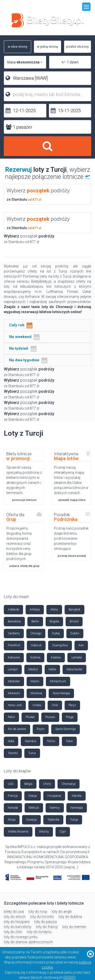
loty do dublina (70, 917)
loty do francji (47, 927)
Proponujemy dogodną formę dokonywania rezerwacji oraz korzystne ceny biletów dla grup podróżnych (19, 544)
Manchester (74, 669)
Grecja (33, 796)
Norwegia (77, 808)
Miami (35, 681)
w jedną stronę (46, 47)
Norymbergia (61, 693)
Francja (13, 796)
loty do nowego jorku (21, 937)
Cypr (63, 832)
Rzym (41, 729)
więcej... (71, 867)
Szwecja (31, 820)
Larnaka (77, 657)
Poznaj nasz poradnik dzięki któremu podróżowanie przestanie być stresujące (71, 538)
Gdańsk (36, 645)
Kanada (13, 808)
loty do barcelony (18, 927)
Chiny (47, 784)
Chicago (36, 633)
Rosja (12, 820)
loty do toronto (42, 917)
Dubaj (56, 633)
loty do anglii (62, 911)
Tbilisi (51, 741)
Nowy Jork (15, 705)
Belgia (28, 784)
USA (11, 784)
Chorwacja (69, 784)
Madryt (33, 669)
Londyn (13, 669)
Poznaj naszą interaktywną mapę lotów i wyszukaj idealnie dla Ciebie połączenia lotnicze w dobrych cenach (71, 480)
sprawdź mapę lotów (72, 500)
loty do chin (13, 932)
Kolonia (35, 657)
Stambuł (31, 741)
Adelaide (13, 610)
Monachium (58, 681)
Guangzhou (60, 645)
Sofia (11, 741)
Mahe (52, 669)
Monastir (14, 693)
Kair (81, 645)
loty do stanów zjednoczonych (28, 942)
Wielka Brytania (18, 832)
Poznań (50, 717)
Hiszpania (54, 796)
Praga (70, 717)
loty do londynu (39, 932)
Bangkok (74, 610)
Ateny (54, 610)
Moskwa (36, 693)
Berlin (35, 621)
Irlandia (77, 796)
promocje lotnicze (24, 500)
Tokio (69, 741)
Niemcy (55, 808)
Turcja (74, 820)
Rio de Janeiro (17, 729)
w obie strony (16, 47)
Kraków (56, 657)
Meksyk (34, 808)
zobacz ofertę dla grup (24, 566)
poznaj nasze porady (72, 556)
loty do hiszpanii (17, 922)
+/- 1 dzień (70, 62)
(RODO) (69, 977)
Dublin (75, 633)
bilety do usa (14, 911)
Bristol (74, 621)
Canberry (14, 633)
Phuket (30, 717)
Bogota (54, 621)
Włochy (44, 832)
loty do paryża (45, 922)
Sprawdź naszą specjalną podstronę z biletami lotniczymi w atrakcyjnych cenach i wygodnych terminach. (24, 480)
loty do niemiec (74, 927)
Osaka (37, 705)
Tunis (32, 753)
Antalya (35, 610)
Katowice (14, 657)
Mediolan (14, 681)
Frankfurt (14, 645)
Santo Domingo (65, 729)
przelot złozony (77, 47)
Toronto (13, 753)
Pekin (11, 717)
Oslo (55, 705)
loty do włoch (15, 917)
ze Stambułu (24, 199)
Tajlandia (53, 820)
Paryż (72, 705)
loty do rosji (38, 911)
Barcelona (14, 621)
